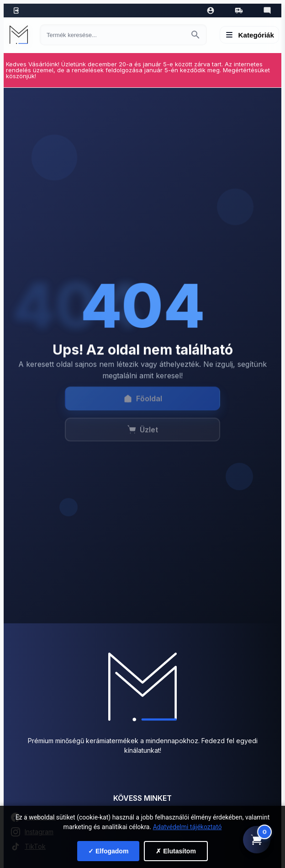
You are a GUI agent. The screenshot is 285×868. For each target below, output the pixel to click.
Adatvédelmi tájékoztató (187, 827)
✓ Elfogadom (108, 851)
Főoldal (143, 403)
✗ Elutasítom (176, 851)
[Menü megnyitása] (250, 35)
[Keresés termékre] (115, 35)
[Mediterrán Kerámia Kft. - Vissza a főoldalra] (21, 35)
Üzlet (142, 434)
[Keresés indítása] (195, 35)
